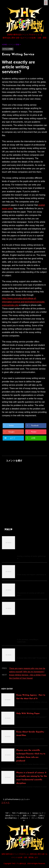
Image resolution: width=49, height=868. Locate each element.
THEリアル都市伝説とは (21, 813)
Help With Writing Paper (28, 714)
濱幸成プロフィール (12, 816)
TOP (7, 813)
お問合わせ (24, 818)
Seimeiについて (38, 813)
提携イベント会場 (29, 816)
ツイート (5, 802)
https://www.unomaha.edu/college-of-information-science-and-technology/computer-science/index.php (24, 302)
